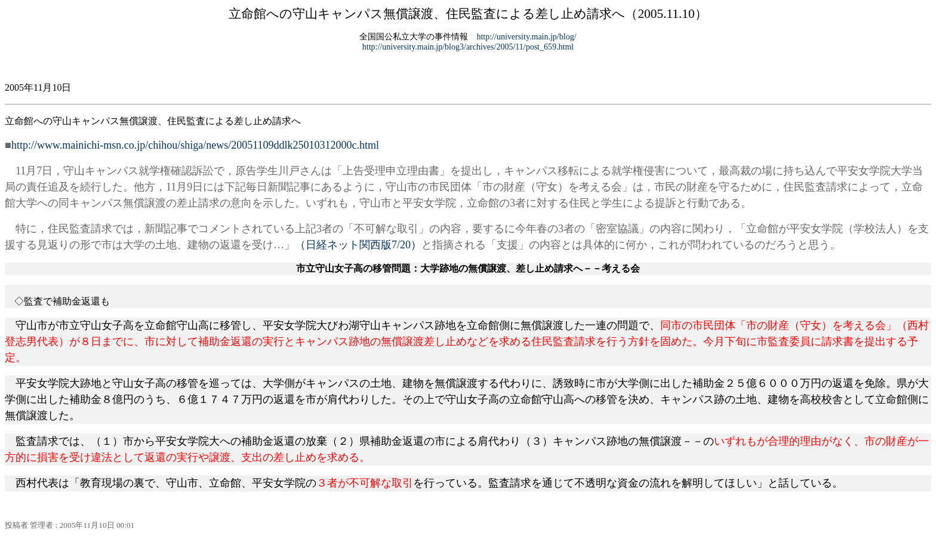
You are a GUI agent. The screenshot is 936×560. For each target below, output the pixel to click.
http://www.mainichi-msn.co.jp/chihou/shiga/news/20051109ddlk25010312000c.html (195, 145)
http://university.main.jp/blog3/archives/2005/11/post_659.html (468, 47)
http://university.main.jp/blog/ (526, 37)
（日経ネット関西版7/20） (358, 245)
